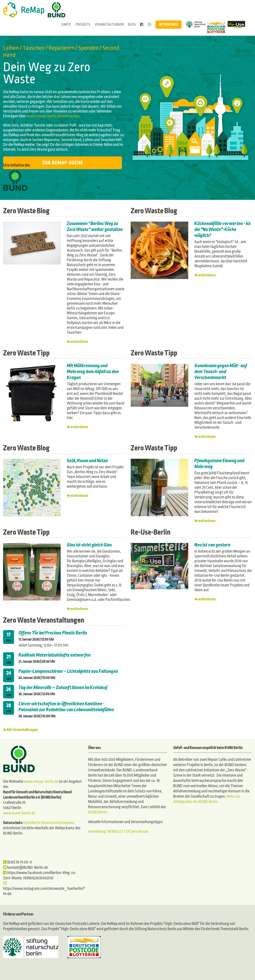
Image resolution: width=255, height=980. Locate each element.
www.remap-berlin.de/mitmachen (53, 116)
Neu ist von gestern (212, 545)
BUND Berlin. (98, 812)
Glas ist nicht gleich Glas (90, 545)
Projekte (83, 24)
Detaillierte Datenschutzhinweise (49, 823)
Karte (66, 24)
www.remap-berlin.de (41, 782)
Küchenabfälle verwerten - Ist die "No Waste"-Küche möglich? (222, 229)
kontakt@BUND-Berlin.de (25, 868)
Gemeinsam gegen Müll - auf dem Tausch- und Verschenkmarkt (221, 372)
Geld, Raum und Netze (87, 461)
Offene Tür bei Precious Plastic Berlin (53, 633)
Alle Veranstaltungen (22, 730)
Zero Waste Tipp (26, 353)
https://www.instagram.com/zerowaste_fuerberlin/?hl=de (44, 889)
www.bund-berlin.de (19, 813)
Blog (132, 24)
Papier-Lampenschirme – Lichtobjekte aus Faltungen (68, 671)
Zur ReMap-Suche (63, 163)
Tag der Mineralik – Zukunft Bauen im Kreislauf (63, 688)
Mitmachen (169, 24)
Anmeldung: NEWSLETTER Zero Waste (118, 832)
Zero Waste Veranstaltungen (44, 620)
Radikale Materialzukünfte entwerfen (54, 655)
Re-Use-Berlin (151, 532)
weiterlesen (79, 342)
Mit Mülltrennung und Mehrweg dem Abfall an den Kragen (93, 372)
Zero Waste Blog (26, 211)
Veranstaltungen (109, 24)
